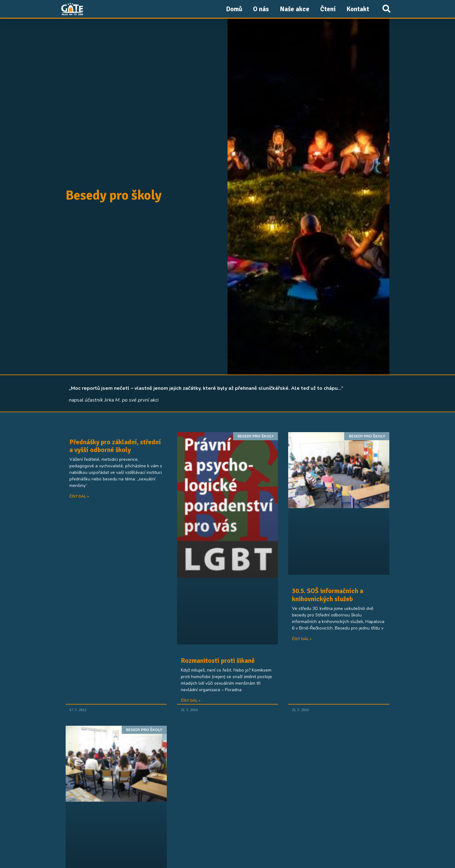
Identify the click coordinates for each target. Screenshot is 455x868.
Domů (234, 9)
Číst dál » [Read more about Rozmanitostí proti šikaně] (191, 701)
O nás (261, 9)
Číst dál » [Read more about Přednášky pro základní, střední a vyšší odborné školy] (79, 496)
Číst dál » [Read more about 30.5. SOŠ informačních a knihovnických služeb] (302, 639)
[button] (386, 9)
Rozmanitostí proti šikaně (218, 661)
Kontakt (358, 9)
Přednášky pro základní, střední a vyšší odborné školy (115, 446)
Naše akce (295, 9)
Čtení (328, 9)
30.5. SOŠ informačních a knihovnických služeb (328, 595)
